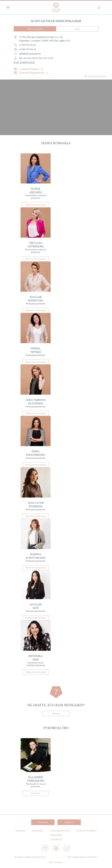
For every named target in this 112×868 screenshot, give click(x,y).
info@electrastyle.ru (30, 54)
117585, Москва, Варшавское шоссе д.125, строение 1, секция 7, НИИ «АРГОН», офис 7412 (45, 39)
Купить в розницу (86, 831)
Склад (77, 29)
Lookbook (56, 839)
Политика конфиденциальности (30, 857)
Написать (36, 793)
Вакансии (38, 831)
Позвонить (43, 822)
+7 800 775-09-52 (27, 45)
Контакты (56, 835)
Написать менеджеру (36, 205)
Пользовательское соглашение (82, 857)
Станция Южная (29, 69)
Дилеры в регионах (97, 76)
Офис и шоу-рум (35, 29)
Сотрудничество (60, 831)
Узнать (56, 713)
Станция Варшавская (32, 73)
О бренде (20, 831)
